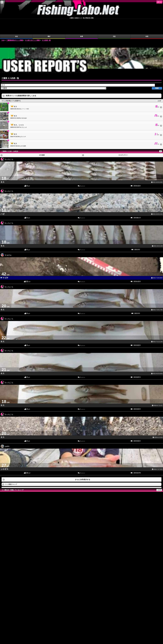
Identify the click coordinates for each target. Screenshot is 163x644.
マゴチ (5, 262)
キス (2, 166)
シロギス (4, 454)
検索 (157, 73)
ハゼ (2, 198)
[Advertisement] (81, 29)
